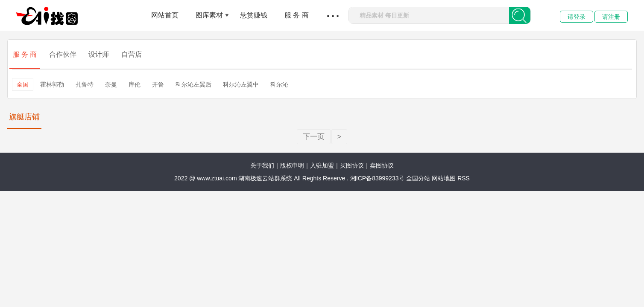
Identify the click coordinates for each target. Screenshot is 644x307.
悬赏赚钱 (254, 15)
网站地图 (444, 178)
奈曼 (111, 84)
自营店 (132, 54)
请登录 (577, 17)
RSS (464, 178)
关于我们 (262, 165)
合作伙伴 (63, 54)
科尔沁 (279, 84)
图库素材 (209, 15)
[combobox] (429, 15)
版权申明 (292, 165)
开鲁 (158, 84)
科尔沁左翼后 (193, 84)
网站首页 (165, 15)
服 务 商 (297, 15)
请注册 (611, 17)
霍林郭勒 (52, 84)
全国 (23, 84)
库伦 (135, 84)
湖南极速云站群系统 (266, 178)
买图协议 (352, 165)
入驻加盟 (322, 165)
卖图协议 (382, 165)
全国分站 (418, 178)
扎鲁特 (85, 84)
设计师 (99, 54)
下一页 (314, 137)
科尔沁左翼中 (241, 84)
